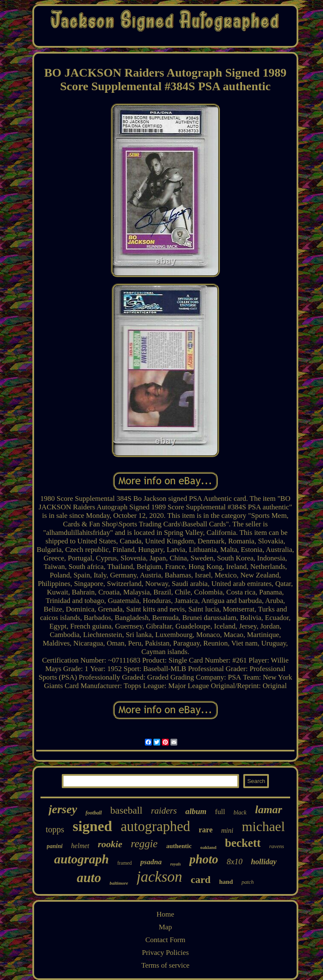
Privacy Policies (165, 953)
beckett (243, 843)
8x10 (235, 861)
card (201, 880)
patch (248, 882)
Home (165, 914)
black (240, 813)
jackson (160, 877)
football (94, 813)
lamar (268, 810)
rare (206, 830)
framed (124, 863)
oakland (208, 847)
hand (226, 882)
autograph (81, 859)
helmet (80, 846)
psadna (151, 862)
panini (55, 846)
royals (175, 864)
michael (263, 826)
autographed (155, 826)
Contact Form (165, 940)
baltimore (119, 883)
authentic (179, 846)
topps (55, 829)
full (220, 812)
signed (93, 826)
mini (227, 830)
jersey (63, 809)
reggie (144, 844)
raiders (164, 811)
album (196, 811)
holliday (264, 862)
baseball (126, 810)
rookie (110, 844)
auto (89, 878)
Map (165, 927)
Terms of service (165, 965)
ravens (277, 846)
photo (204, 859)
